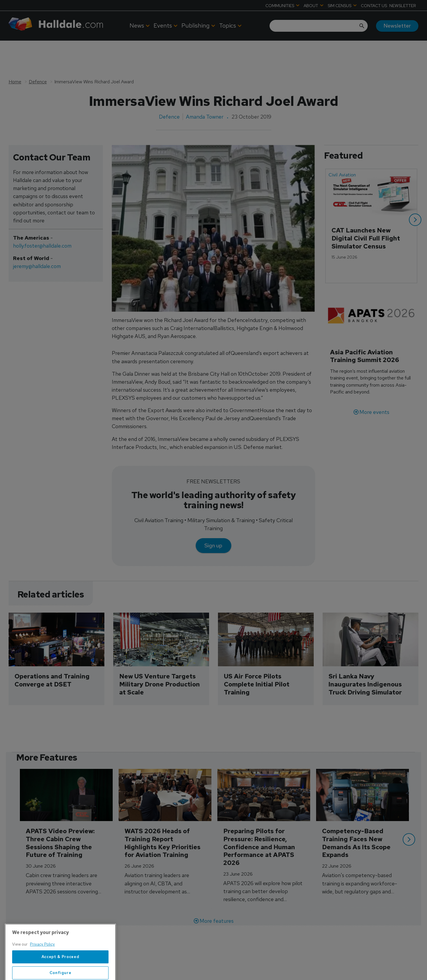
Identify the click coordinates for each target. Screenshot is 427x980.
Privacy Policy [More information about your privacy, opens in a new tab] (42, 962)
